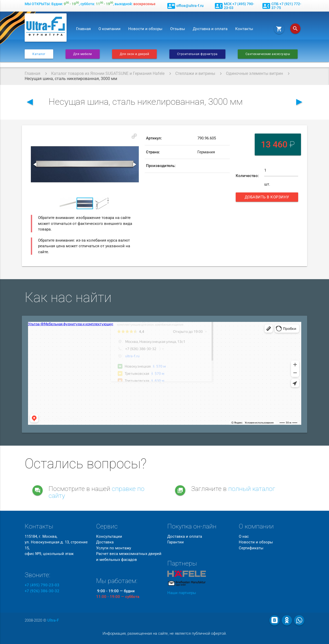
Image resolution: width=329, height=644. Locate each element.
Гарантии (176, 542)
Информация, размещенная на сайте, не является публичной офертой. (165, 633)
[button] (134, 136)
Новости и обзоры (145, 29)
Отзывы (178, 29)
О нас (244, 536)
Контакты (244, 29)
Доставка (105, 542)
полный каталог (252, 489)
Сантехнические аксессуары (268, 54)
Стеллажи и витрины (195, 73)
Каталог (39, 54)
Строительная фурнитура (197, 54)
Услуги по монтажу (114, 548)
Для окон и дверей (135, 54)
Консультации (109, 536)
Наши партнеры (182, 593)
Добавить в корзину (268, 198)
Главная (83, 29)
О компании (109, 29)
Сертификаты (251, 548)
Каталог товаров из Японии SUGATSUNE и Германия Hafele (108, 73)
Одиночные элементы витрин (254, 73)
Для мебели (83, 54)
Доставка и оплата (210, 29)
